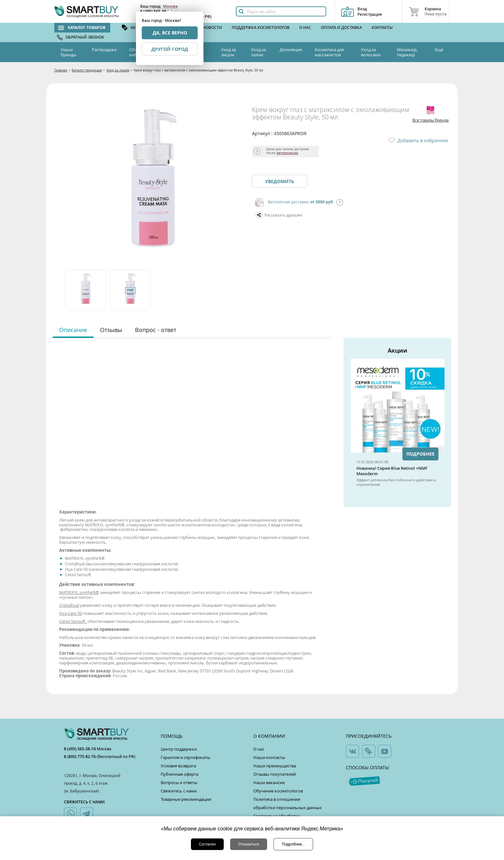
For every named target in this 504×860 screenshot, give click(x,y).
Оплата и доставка (341, 28)
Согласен (207, 844)
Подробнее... (293, 844)
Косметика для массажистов (329, 52)
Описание (73, 330)
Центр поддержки (179, 749)
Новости (212, 28)
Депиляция (291, 50)
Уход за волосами (371, 52)
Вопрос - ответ (156, 330)
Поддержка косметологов (261, 28)
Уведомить (280, 181)
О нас (305, 28)
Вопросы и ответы (179, 782)
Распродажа (104, 50)
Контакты (382, 28)
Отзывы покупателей (274, 774)
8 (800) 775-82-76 (80, 757)
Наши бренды (68, 52)
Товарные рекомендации (186, 799)
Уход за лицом (229, 52)
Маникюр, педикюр (407, 52)
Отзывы (111, 330)
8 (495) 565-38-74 (80, 749)
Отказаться (249, 844)
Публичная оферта (180, 774)
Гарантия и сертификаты (185, 757)
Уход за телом (258, 52)
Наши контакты (269, 757)
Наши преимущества (275, 766)
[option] (86, 290)
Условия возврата (178, 766)
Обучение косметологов (278, 791)
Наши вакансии (269, 782)
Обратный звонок (85, 37)
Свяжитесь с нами (179, 791)
